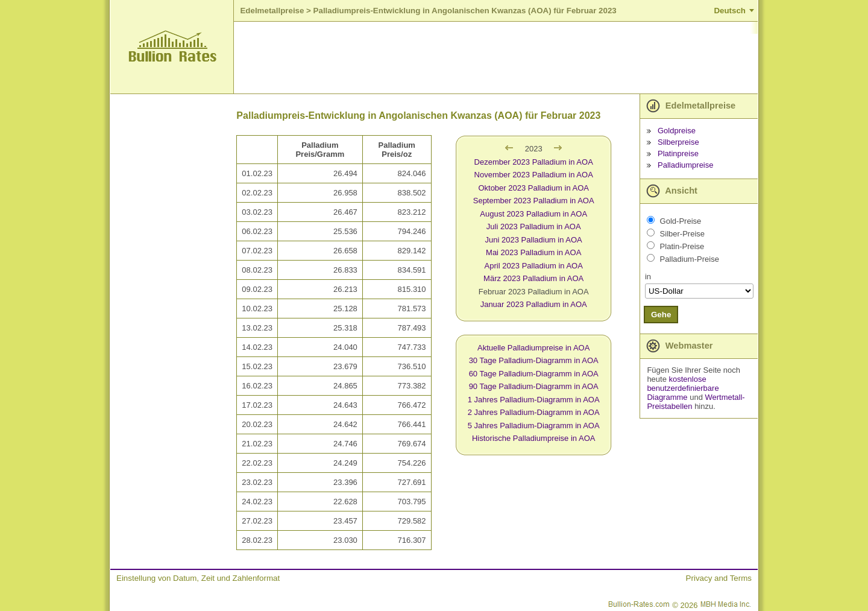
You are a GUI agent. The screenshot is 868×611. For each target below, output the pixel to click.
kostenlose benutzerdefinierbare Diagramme (683, 388)
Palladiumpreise (686, 165)
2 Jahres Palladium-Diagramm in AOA (534, 412)
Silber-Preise (682, 234)
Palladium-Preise (690, 259)
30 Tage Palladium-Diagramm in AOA (534, 360)
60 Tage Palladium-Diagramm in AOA (534, 374)
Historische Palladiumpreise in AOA (533, 438)
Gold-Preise (681, 221)
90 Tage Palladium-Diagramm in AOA (534, 386)
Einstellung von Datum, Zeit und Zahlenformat (198, 578)
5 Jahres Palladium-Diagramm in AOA (534, 426)
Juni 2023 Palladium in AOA (534, 240)
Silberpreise (678, 142)
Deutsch (730, 11)
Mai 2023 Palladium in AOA (533, 252)
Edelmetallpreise (272, 11)
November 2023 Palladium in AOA (534, 175)
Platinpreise (678, 154)
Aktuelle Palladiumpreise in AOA (533, 348)
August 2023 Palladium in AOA (533, 214)
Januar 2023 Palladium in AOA (534, 304)
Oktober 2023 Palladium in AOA (533, 188)
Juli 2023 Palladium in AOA (534, 226)
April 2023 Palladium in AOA (534, 266)
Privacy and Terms (719, 578)
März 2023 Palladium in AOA (533, 278)
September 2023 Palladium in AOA (534, 201)
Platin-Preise (682, 246)
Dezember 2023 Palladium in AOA (534, 162)
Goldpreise (677, 131)
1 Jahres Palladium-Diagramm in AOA (534, 400)
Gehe (661, 315)
